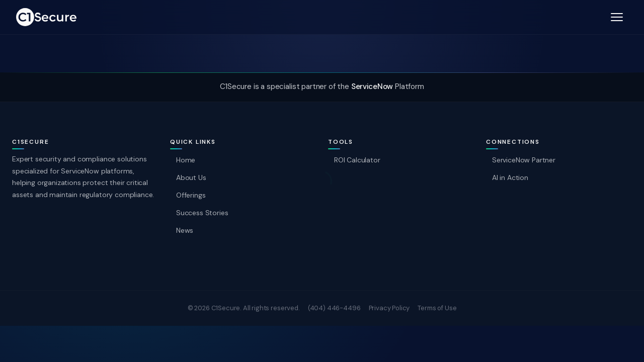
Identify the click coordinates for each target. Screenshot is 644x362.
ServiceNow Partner (524, 160)
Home (186, 160)
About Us (191, 177)
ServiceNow (372, 86)
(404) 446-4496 (334, 308)
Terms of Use (437, 308)
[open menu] (617, 17)
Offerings (191, 195)
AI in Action (510, 177)
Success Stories (202, 213)
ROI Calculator (357, 160)
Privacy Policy (389, 308)
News (185, 231)
